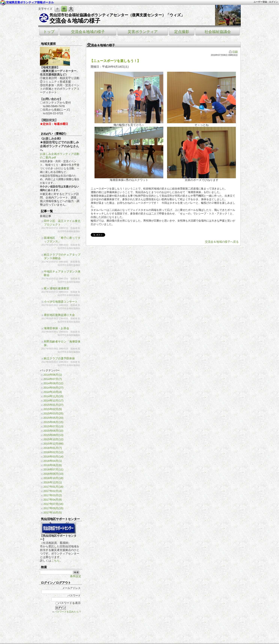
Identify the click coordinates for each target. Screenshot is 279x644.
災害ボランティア (143, 32)
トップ (49, 32)
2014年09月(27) (53, 388)
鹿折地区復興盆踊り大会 (59, 315)
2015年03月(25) (53, 413)
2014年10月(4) (52, 392)
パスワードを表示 (68, 603)
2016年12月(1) (52, 482)
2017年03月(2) (52, 495)
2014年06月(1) (52, 375)
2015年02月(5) (52, 409)
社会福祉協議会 (218, 32)
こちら (55, 561)
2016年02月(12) (53, 452)
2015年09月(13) (53, 435)
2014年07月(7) (52, 379)
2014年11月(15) (53, 396)
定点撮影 (182, 32)
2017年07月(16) (53, 504)
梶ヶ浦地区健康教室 (57, 288)
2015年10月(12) (53, 439)
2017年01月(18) (53, 487)
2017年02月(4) (52, 491)
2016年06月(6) (52, 465)
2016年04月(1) (52, 461)
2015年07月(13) (53, 426)
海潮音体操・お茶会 (57, 328)
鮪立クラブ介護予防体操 (59, 358)
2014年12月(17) (53, 400)
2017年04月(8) (52, 500)
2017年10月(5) (52, 512)
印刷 (233, 52)
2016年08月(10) (53, 474)
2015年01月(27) (53, 405)
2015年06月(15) (53, 422)
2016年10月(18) (53, 478)
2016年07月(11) (53, 469)
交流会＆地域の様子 (75, 21)
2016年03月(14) (53, 456)
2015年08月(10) (53, 431)
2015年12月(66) (53, 444)
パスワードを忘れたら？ (68, 612)
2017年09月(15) (53, 508)
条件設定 (76, 576)
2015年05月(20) (53, 418)
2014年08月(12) (53, 383)
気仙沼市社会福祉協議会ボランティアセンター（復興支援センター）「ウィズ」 (117, 15)
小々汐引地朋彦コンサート (61, 302)
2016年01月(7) (52, 448)
